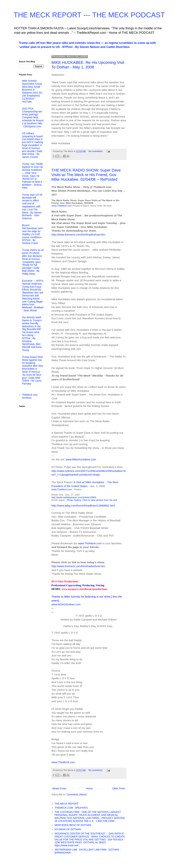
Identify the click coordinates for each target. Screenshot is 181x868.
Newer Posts (59, 788)
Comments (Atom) (77, 794)
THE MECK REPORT (66, 804)
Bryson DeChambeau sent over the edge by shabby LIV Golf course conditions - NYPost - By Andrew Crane (33, 234)
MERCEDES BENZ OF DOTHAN (73, 825)
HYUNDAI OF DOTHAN (68, 829)
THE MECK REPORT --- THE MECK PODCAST (89, 15)
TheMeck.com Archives (30, 396)
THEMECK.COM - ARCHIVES (71, 808)
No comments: (96, 151)
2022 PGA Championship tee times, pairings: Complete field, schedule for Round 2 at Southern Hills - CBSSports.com (33, 117)
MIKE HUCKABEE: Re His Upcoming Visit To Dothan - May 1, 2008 (88, 65)
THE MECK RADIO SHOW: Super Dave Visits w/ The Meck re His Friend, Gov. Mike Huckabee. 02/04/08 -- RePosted (86, 175)
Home (89, 788)
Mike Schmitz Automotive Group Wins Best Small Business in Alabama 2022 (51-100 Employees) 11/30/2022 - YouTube (33, 91)
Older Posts (119, 788)
